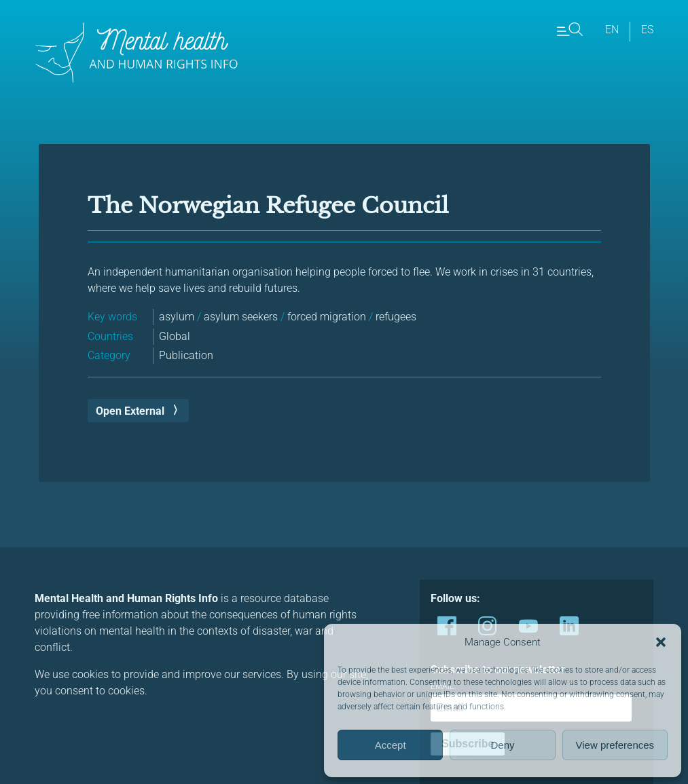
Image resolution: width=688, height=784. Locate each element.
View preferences (615, 745)
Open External (130, 411)
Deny (502, 745)
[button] (661, 642)
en (612, 30)
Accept (391, 745)
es (647, 30)
